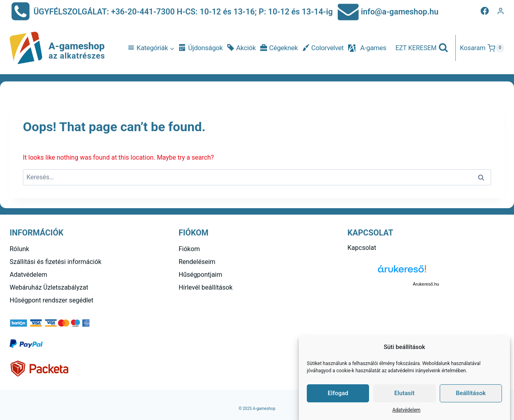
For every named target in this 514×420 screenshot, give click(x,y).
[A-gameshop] (57, 48)
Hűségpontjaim (201, 275)
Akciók (242, 48)
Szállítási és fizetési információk (56, 262)
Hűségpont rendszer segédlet (52, 300)
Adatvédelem (406, 410)
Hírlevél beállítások (206, 287)
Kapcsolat (362, 248)
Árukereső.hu (426, 284)
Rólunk (19, 249)
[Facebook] (485, 11)
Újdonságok (201, 48)
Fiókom (189, 249)
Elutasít (404, 393)
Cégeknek (279, 48)
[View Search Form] (422, 48)
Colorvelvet (323, 48)
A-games (373, 48)
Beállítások (471, 393)
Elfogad (338, 393)
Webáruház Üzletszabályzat (49, 287)
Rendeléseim (197, 262)
